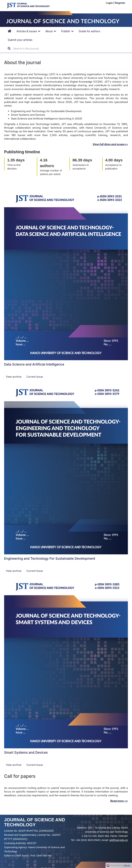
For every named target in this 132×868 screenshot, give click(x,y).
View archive (14, 377)
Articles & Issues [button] (28, 31)
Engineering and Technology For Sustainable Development (50, 559)
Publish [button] (67, 31)
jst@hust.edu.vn (119, 840)
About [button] (51, 31)
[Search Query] (34, 49)
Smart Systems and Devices (26, 753)
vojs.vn (127, 865)
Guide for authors (89, 31)
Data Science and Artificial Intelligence (34, 364)
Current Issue (35, 377)
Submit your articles (20, 40)
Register (120, 3)
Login (110, 3)
